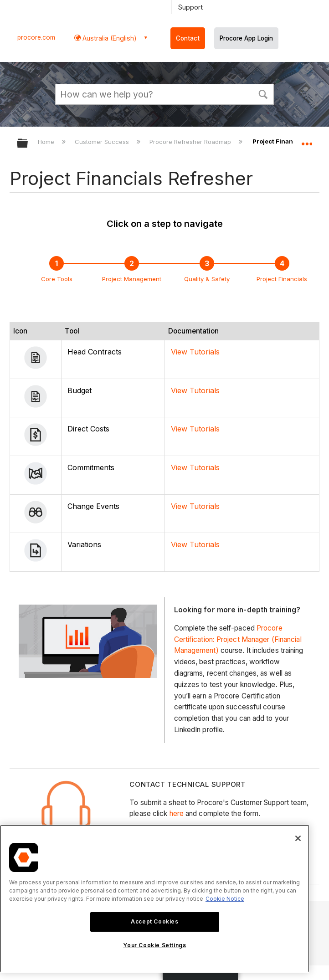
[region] (155, 899)
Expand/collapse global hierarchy (28, 144)
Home (47, 142)
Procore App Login (246, 38)
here (177, 813)
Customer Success (103, 142)
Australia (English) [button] (109, 38)
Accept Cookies (154, 921)
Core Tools (57, 279)
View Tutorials (195, 352)
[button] (263, 93)
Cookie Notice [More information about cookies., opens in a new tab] (225, 899)
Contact (188, 38)
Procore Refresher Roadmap (191, 142)
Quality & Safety (207, 279)
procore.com (36, 37)
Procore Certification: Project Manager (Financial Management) (238, 639)
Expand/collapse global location (307, 140)
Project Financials (282, 279)
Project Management (132, 279)
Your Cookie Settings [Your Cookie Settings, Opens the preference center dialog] (154, 945)
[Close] (298, 838)
